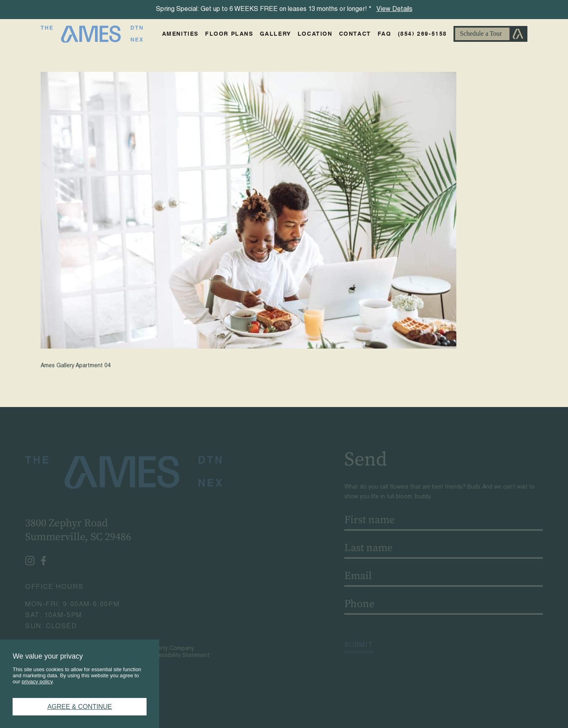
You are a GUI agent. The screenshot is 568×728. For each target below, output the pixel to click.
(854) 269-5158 (422, 34)
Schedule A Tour (490, 34)
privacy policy (37, 682)
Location (315, 34)
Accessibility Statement (177, 656)
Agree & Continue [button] (80, 707)
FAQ (384, 34)
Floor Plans (229, 34)
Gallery (275, 34)
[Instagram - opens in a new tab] (28, 561)
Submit (361, 646)
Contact (355, 34)
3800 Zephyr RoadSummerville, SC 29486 (76, 530)
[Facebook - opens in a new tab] (41, 561)
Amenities (180, 34)
